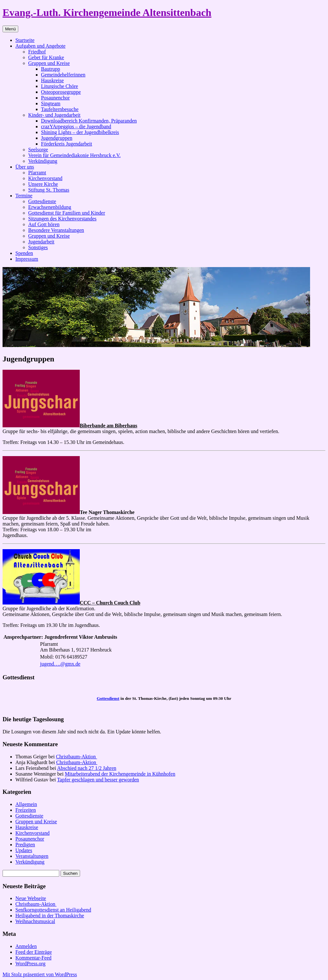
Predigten (25, 845)
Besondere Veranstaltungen (56, 230)
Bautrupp (51, 69)
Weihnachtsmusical (35, 921)
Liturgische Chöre (60, 86)
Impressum (27, 259)
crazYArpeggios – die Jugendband (76, 126)
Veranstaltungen (32, 856)
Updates (24, 850)
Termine (24, 196)
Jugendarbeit (41, 242)
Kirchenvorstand (45, 178)
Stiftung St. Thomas (49, 190)
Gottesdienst (108, 698)
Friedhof (37, 52)
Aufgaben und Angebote (40, 46)
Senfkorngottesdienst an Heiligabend (53, 910)
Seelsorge (38, 150)
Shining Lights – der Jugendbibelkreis (80, 132)
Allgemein (26, 804)
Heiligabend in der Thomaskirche (50, 916)
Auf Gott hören (44, 224)
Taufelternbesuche (60, 109)
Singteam (51, 103)
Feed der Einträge (34, 952)
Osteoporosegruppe (61, 92)
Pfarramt (37, 173)
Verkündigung (43, 161)
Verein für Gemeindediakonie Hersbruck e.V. (74, 155)
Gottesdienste (42, 201)
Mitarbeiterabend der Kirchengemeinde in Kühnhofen (120, 774)
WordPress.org (30, 964)
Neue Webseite (31, 898)
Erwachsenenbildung (50, 207)
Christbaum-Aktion (77, 757)
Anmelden (26, 946)
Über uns (25, 167)
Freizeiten (26, 810)
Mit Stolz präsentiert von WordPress (40, 974)
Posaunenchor (55, 98)
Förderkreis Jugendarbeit (67, 144)
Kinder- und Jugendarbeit (54, 115)
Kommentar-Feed (33, 958)
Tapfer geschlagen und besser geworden (98, 780)
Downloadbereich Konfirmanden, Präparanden (89, 121)
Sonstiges (38, 247)
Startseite (25, 40)
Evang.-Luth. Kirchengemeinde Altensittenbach (107, 12)
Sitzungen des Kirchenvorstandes (62, 219)
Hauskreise (52, 80)
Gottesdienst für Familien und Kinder (67, 213)
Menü (10, 29)
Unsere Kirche (43, 184)
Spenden (24, 253)
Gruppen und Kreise (49, 63)
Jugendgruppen (57, 138)
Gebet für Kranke (46, 57)
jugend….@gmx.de (60, 664)
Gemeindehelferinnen (63, 75)
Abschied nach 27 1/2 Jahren (87, 768)
